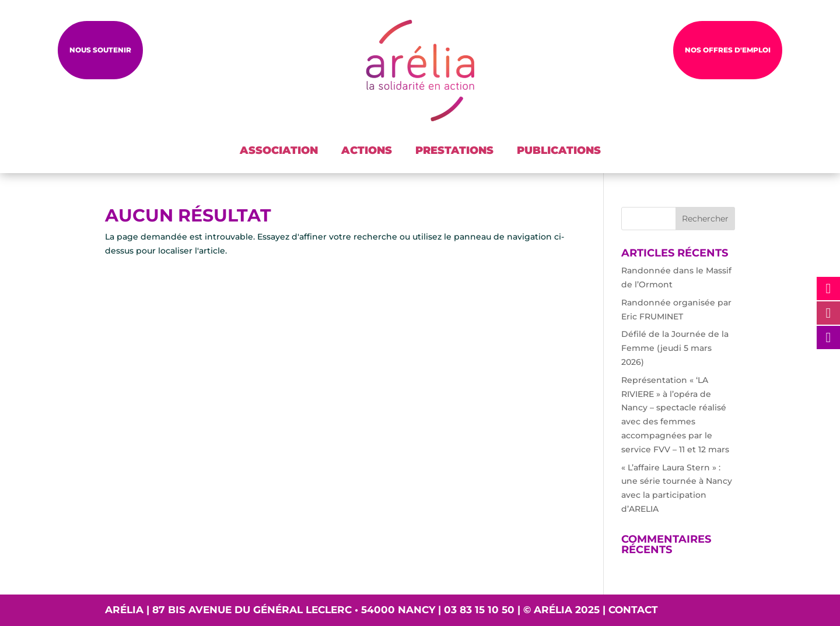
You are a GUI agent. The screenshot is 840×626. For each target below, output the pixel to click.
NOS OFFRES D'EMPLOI (728, 50)
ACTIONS (367, 150)
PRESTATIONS (454, 150)
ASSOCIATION (279, 150)
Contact (633, 610)
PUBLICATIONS (559, 150)
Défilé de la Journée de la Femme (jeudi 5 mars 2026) (675, 348)
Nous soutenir (100, 50)
